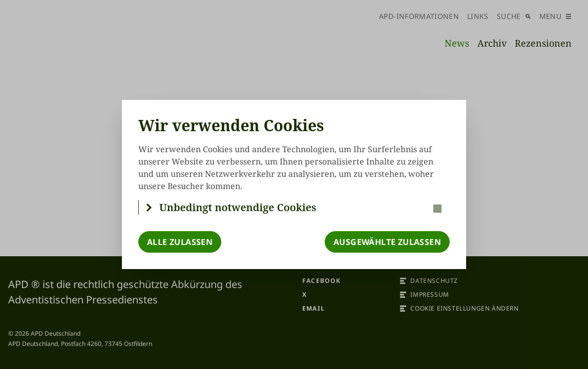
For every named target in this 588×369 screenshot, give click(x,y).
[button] (294, 208)
